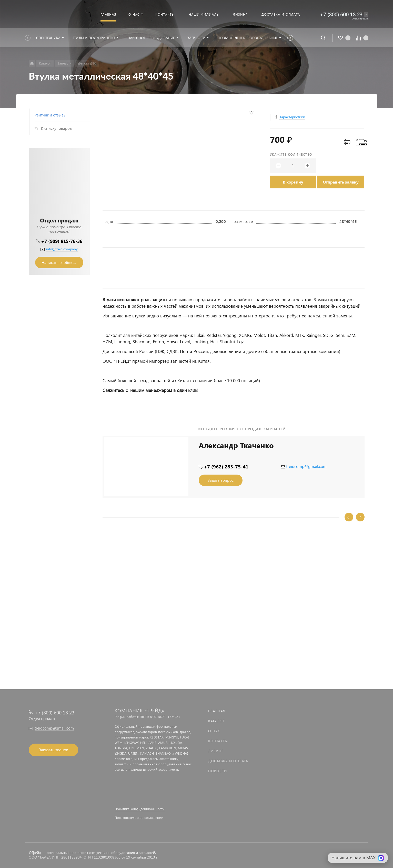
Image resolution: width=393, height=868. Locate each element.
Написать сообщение (61, 262)
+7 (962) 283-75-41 (226, 467)
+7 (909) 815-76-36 (62, 241)
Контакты (218, 741)
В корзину (293, 182)
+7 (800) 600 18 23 (341, 14)
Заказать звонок (53, 750)
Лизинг (216, 751)
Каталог (216, 721)
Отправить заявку (341, 182)
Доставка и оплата (228, 761)
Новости (218, 771)
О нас (214, 731)
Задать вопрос (221, 480)
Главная (217, 711)
